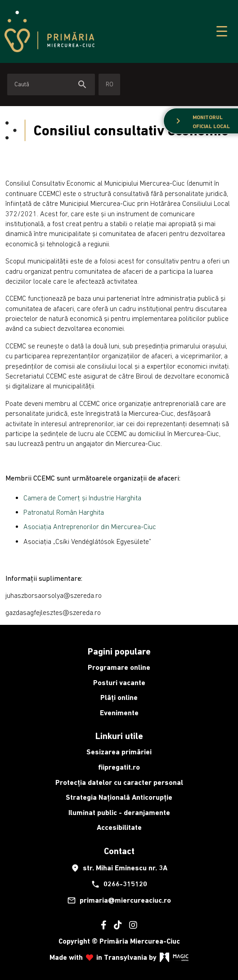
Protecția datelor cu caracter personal (119, 782)
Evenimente (119, 713)
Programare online (119, 667)
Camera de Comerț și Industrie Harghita (82, 498)
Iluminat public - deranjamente (119, 813)
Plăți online (119, 697)
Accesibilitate (119, 827)
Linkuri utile (119, 736)
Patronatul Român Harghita (64, 512)
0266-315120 (119, 884)
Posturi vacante (119, 683)
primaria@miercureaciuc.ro (119, 900)
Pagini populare (119, 651)
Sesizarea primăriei (119, 752)
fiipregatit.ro (119, 767)
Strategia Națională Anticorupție (119, 797)
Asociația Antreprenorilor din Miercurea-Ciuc (90, 526)
